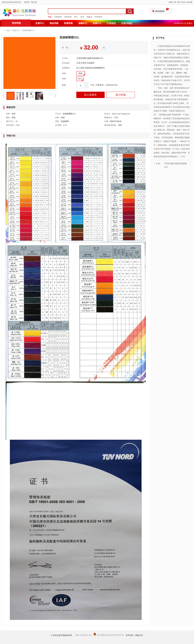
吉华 (82, 17)
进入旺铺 (121, 95)
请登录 (27, 2)
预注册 (34, 2)
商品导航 (54, 23)
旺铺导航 (68, 23)
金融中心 (83, 23)
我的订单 (173, 2)
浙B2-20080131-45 (83, 635)
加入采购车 (90, 95)
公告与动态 (127, 23)
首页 (8, 30)
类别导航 (16, 23)
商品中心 (16, 30)
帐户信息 (182, 2)
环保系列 (98, 17)
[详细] (183, 157)
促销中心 (97, 23)
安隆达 (89, 17)
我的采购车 (160, 11)
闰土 (76, 17)
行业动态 (111, 23)
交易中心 (40, 23)
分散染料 (58, 17)
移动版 (190, 2)
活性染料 (68, 17)
